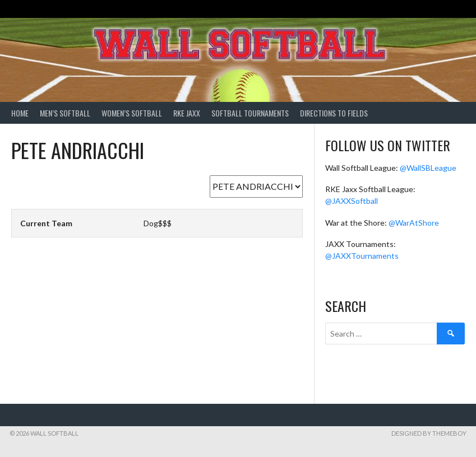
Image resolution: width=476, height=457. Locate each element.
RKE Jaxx (187, 113)
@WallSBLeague (428, 168)
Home (20, 113)
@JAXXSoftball (352, 201)
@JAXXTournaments (362, 256)
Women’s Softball (132, 113)
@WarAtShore (414, 223)
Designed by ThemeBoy (429, 433)
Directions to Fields (334, 113)
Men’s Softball (65, 113)
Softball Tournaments (250, 113)
